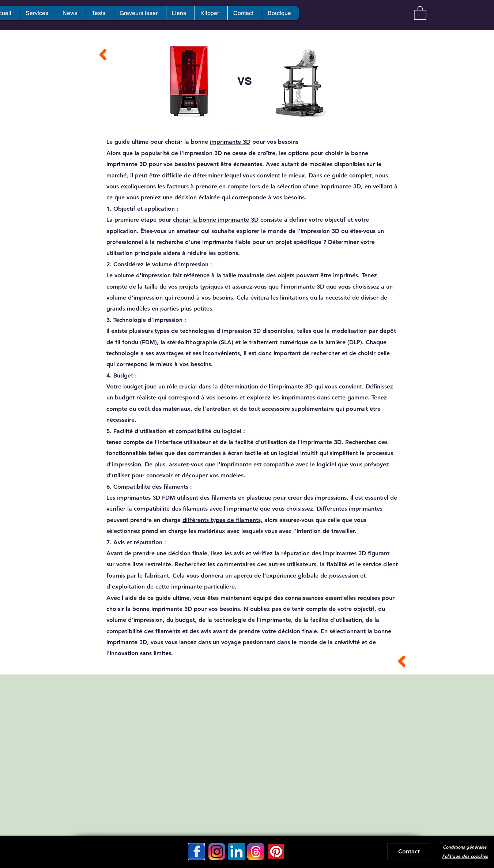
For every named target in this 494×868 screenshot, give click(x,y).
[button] (420, 12)
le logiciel (323, 464)
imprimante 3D (230, 142)
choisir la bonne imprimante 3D (216, 220)
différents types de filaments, (223, 520)
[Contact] (409, 852)
